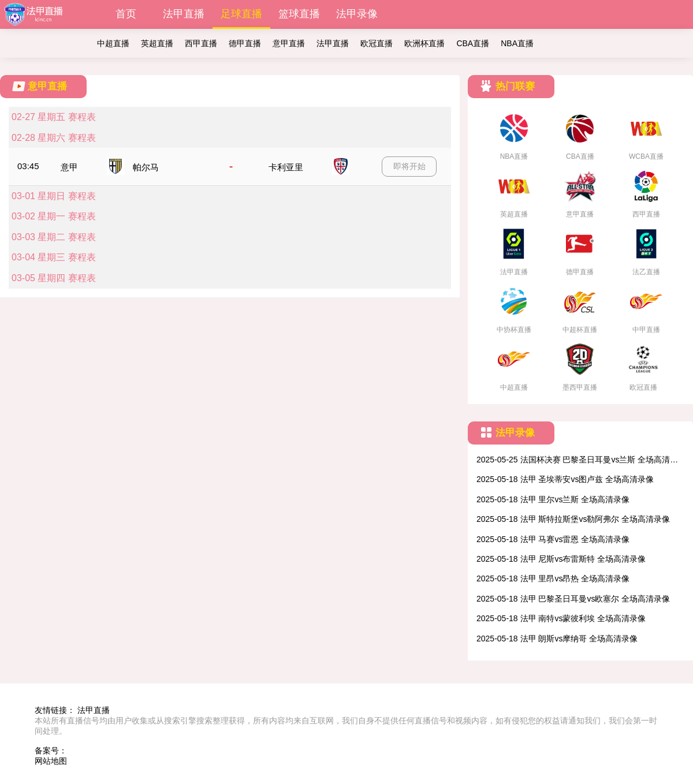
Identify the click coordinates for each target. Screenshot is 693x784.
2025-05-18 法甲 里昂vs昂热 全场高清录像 (553, 578)
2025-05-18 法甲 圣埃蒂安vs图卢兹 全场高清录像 (565, 479)
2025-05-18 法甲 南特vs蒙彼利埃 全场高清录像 (561, 618)
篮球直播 (299, 14)
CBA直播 (473, 43)
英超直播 (157, 43)
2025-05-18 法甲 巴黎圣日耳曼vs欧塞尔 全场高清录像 (573, 599)
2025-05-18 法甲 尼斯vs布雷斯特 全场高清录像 (561, 559)
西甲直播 (201, 43)
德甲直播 (245, 43)
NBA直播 (517, 43)
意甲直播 (289, 43)
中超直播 (113, 43)
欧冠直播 (377, 43)
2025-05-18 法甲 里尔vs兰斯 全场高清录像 (553, 499)
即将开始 (409, 166)
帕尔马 (146, 167)
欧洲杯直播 (424, 43)
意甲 (69, 167)
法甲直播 (184, 14)
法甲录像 (357, 14)
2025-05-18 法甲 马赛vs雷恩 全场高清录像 (553, 539)
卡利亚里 (286, 167)
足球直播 (241, 14)
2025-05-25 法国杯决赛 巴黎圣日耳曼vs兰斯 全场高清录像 (577, 460)
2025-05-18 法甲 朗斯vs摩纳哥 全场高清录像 (557, 639)
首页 (126, 14)
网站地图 (51, 761)
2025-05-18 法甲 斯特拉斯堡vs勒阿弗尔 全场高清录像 (573, 519)
